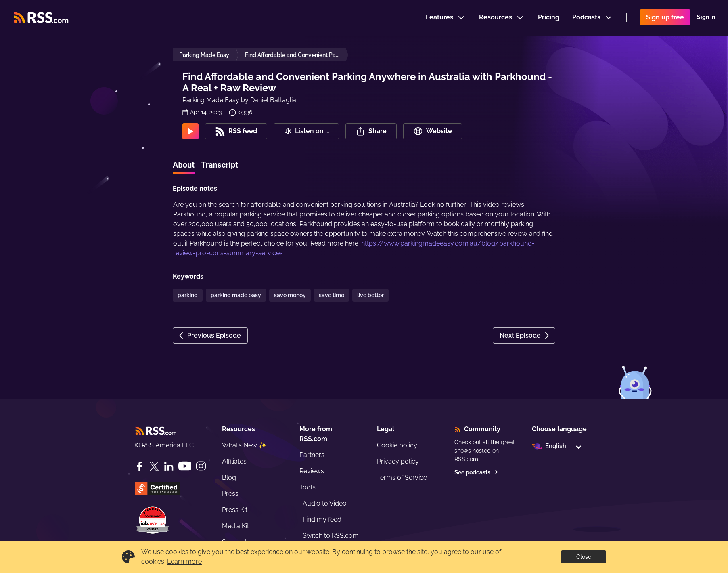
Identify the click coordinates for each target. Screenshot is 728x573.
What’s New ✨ (244, 445)
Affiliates (234, 461)
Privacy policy (398, 461)
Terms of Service (402, 477)
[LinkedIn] (169, 466)
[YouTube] (185, 466)
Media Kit (235, 526)
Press (230, 494)
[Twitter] (154, 466)
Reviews (312, 471)
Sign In (706, 18)
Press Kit (235, 510)
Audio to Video (325, 503)
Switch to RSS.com (331, 536)
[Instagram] (201, 466)
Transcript (220, 165)
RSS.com (466, 459)
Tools (308, 487)
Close (584, 557)
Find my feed (322, 519)
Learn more (184, 561)
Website (433, 131)
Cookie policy (397, 445)
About (184, 165)
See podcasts (476, 472)
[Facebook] (140, 466)
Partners (312, 455)
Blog (229, 477)
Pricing (549, 18)
